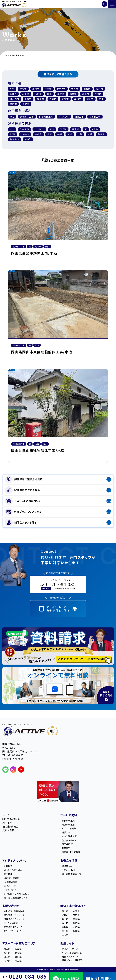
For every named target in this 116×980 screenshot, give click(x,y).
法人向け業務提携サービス (17, 897)
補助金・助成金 (10, 827)
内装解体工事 (68, 825)
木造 (90, 134)
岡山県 (65, 911)
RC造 (13, 134)
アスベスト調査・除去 (72, 953)
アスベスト (64, 117)
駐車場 (76, 129)
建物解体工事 (27, 117)
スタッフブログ (68, 870)
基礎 (60, 134)
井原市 (75, 89)
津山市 (86, 94)
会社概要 (8, 866)
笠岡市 (53, 99)
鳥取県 (26, 104)
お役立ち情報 (69, 860)
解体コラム (67, 866)
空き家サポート (69, 840)
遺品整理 (66, 848)
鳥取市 (13, 104)
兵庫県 (13, 94)
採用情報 (8, 874)
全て (12, 89)
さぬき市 (61, 89)
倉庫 (50, 134)
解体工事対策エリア (73, 906)
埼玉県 (26, 94)
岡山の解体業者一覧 (71, 874)
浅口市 (98, 94)
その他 (28, 139)
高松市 (36, 89)
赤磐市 (90, 99)
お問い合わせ (11, 906)
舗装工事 (79, 117)
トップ (5, 815)
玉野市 (28, 99)
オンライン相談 (11, 923)
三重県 (48, 89)
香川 (101, 99)
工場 (70, 134)
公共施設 (24, 129)
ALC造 (63, 129)
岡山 (50, 94)
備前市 (99, 89)
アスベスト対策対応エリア (19, 943)
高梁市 (23, 89)
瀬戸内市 (14, 99)
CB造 (95, 129)
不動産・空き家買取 (71, 852)
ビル (52, 129)
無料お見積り (9, 830)
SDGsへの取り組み (13, 870)
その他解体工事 (69, 836)
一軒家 (38, 134)
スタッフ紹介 (10, 890)
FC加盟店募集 (10, 882)
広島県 (73, 94)
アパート (25, 134)
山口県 (38, 94)
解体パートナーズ (70, 949)
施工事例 (7, 823)
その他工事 (95, 117)
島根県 (61, 94)
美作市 (78, 99)
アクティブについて (14, 860)
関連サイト (67, 943)
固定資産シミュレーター (15, 919)
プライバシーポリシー (14, 931)
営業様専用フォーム (13, 927)
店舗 (80, 134)
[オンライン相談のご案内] (58, 686)
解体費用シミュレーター (15, 915)
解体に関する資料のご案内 (16, 894)
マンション (40, 129)
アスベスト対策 (69, 828)
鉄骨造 (101, 134)
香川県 (65, 931)
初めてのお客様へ (12, 819)
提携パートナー (11, 886)
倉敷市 (87, 89)
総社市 (65, 99)
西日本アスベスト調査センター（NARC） (72, 958)
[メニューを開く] (112, 4)
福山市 (40, 99)
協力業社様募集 (11, 878)
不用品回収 (67, 844)
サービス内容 (69, 815)
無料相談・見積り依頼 (14, 911)
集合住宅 (14, 139)
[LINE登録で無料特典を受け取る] (58, 646)
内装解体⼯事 (46, 117)
